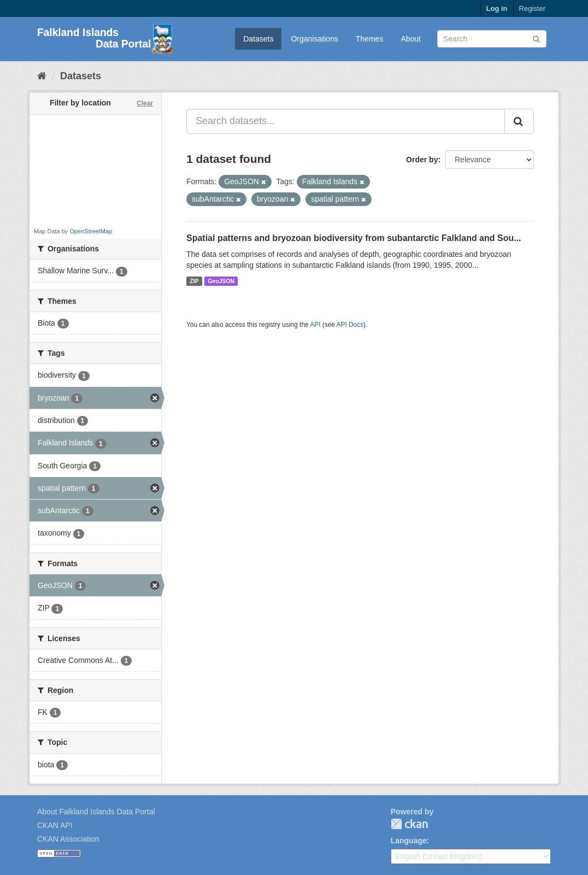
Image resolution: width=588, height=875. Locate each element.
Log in (497, 8)
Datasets (258, 39)
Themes (370, 39)
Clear (145, 103)
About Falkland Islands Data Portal (96, 812)
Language (409, 841)
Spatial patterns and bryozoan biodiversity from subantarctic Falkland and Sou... (354, 238)
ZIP (194, 281)
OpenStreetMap (91, 231)
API (315, 325)
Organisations (314, 39)
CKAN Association (68, 839)
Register (532, 8)
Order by (422, 160)
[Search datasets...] (346, 121)
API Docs (350, 325)
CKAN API (55, 825)
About (411, 39)
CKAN (409, 824)
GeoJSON (221, 281)
